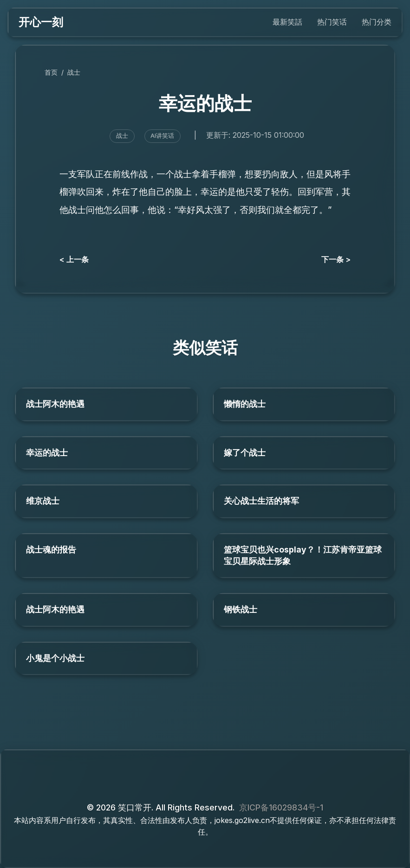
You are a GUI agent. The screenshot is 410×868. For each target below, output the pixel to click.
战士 (74, 72)
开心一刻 (41, 22)
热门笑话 (332, 22)
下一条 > (336, 259)
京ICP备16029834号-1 (281, 807)
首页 (51, 72)
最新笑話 (287, 22)
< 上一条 (74, 259)
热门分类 (377, 22)
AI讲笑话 (162, 136)
